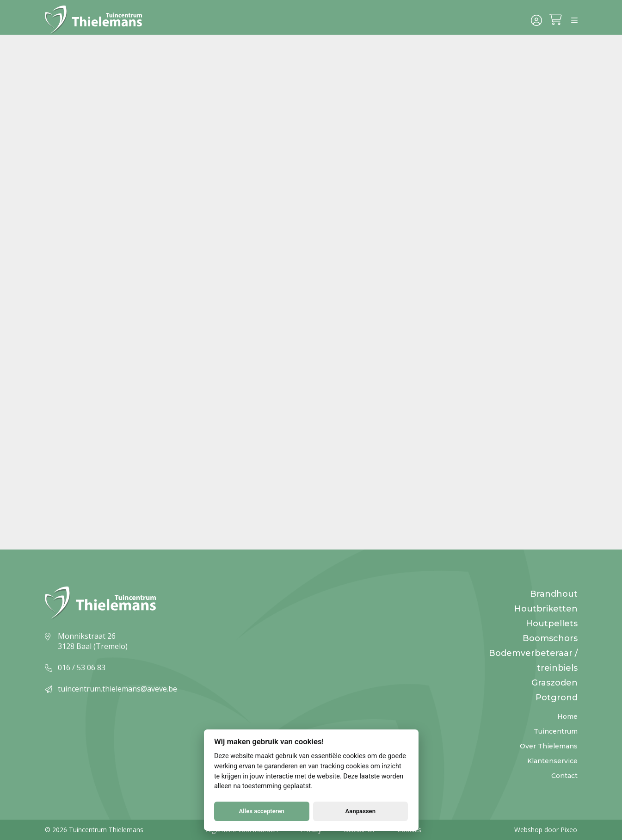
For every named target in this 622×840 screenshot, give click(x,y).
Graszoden (554, 683)
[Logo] (95, 21)
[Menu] (574, 20)
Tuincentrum (556, 731)
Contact (564, 776)
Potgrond (557, 698)
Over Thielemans (549, 746)
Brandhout (554, 594)
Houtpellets (552, 624)
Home (567, 716)
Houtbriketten (546, 609)
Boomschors (550, 638)
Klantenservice (552, 761)
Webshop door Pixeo (546, 830)
